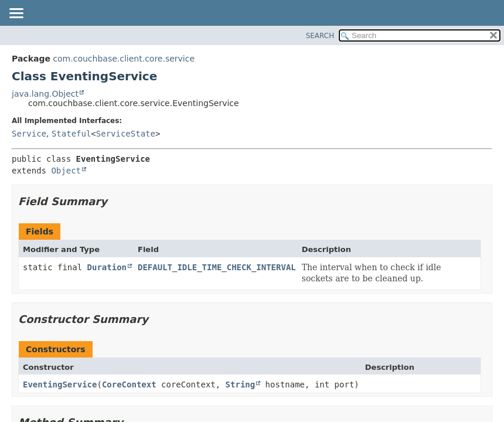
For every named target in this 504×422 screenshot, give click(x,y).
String (241, 384)
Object (66, 171)
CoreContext (129, 384)
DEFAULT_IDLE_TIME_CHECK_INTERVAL (217, 267)
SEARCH (320, 36)
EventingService (60, 384)
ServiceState (126, 134)
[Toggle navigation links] (16, 14)
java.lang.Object (45, 94)
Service (29, 134)
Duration (107, 267)
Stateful (71, 134)
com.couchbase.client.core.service (124, 59)
